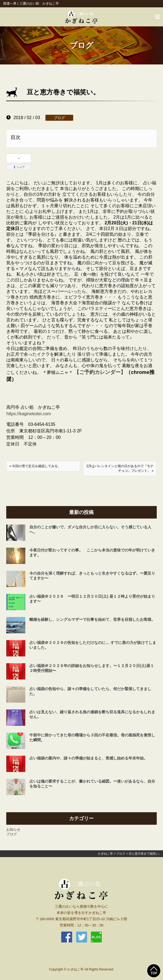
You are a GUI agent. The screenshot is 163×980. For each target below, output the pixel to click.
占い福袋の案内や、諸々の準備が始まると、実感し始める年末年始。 (88, 758)
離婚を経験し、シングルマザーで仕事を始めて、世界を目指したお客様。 (92, 619)
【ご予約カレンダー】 (100, 372)
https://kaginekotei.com (29, 414)
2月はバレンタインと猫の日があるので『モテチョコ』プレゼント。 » (120, 468)
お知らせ (13, 829)
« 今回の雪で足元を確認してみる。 (35, 466)
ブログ (59, 118)
